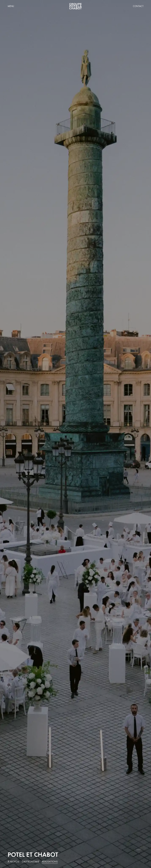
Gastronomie (31, 862)
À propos (13, 862)
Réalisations (50, 862)
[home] (75, 6)
